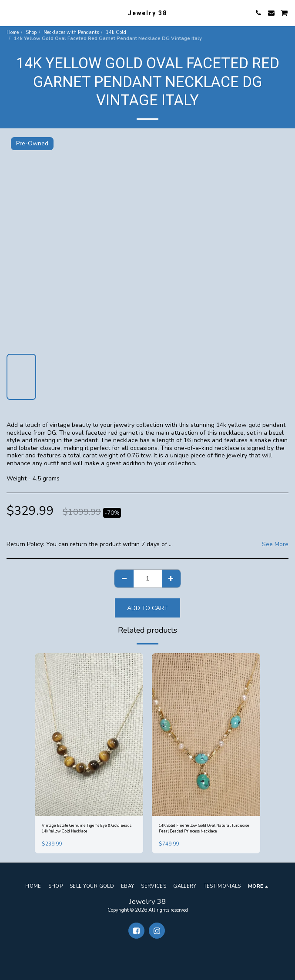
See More (275, 544)
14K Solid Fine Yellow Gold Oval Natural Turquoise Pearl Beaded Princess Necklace (204, 828)
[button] (10, 12)
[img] (89, 735)
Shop (31, 32)
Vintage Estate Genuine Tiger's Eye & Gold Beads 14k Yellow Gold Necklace (87, 828)
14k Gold (116, 32)
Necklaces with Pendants (71, 32)
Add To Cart (147, 608)
